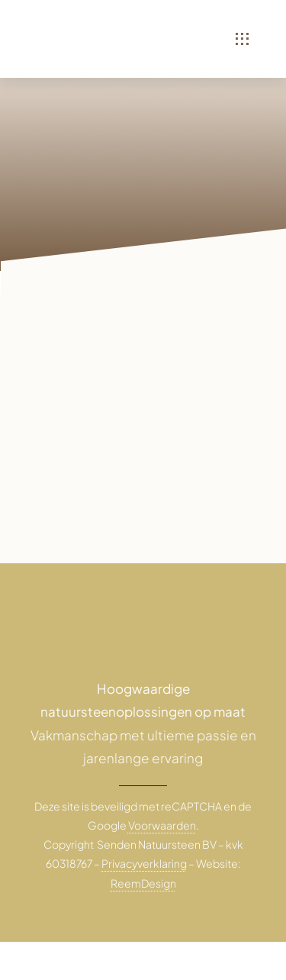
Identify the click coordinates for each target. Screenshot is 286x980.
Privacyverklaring (144, 863)
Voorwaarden (162, 825)
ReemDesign (143, 883)
